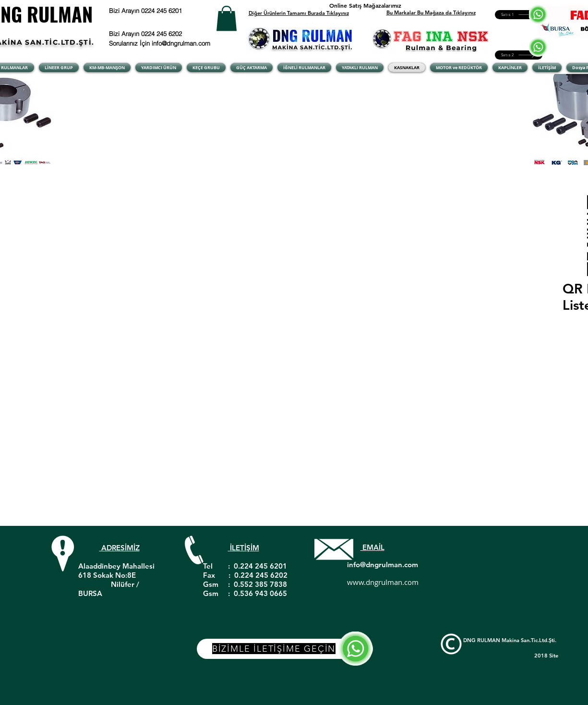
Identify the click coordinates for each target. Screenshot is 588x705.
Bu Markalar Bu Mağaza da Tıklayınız (431, 12)
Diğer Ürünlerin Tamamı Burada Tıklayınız (299, 13)
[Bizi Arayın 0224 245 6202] (158, 34)
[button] (227, 18)
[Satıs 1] (519, 15)
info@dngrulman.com (383, 565)
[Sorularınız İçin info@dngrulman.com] (161, 43)
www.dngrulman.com (383, 582)
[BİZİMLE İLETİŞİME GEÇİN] (285, 649)
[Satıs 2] (519, 55)
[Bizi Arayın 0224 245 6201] (169, 11)
